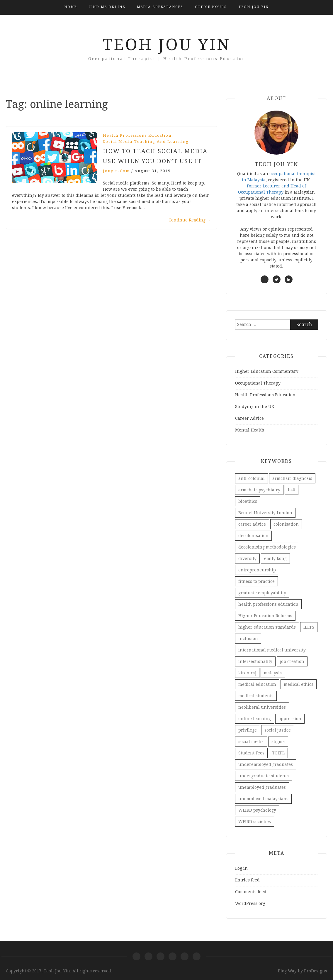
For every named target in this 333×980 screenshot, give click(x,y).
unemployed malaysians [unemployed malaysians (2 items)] (263, 799)
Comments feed (251, 892)
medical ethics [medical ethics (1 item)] (299, 684)
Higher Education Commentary (267, 371)
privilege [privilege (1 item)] (248, 730)
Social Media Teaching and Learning (146, 142)
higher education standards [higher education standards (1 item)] (267, 627)
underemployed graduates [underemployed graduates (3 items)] (266, 764)
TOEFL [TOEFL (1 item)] (278, 753)
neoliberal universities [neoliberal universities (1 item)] (262, 707)
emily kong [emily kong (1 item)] (275, 558)
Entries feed (247, 880)
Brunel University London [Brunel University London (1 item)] (265, 513)
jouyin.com (116, 171)
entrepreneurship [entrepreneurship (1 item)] (257, 570)
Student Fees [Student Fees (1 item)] (251, 753)
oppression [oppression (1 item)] (290, 719)
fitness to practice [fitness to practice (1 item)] (256, 581)
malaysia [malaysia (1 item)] (273, 673)
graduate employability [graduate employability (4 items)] (262, 593)
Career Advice (249, 418)
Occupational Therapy (258, 383)
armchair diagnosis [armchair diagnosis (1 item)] (292, 478)
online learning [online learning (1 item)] (255, 719)
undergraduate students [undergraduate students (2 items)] (264, 776)
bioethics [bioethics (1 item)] (248, 501)
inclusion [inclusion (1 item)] (248, 639)
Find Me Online (107, 7)
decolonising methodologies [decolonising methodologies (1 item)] (267, 547)
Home (70, 7)
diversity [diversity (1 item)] (247, 558)
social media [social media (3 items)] (251, 742)
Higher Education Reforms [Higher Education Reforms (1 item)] (265, 616)
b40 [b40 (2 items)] (292, 490)
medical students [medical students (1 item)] (256, 696)
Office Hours (211, 7)
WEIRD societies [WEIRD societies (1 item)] (255, 822)
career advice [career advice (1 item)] (252, 524)
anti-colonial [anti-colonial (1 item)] (252, 478)
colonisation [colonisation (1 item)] (286, 524)
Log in (241, 868)
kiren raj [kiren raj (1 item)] (247, 673)
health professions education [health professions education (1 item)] (268, 604)
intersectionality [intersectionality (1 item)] (255, 661)
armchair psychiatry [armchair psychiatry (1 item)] (259, 490)
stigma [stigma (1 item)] (278, 742)
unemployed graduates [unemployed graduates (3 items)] (262, 787)
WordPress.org (250, 903)
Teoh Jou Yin (254, 7)
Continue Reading (190, 220)
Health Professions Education (137, 135)
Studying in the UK (255, 407)
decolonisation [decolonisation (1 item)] (253, 536)
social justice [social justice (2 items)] (278, 730)
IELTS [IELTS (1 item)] (309, 627)
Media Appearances (160, 7)
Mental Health (250, 430)
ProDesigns (316, 971)
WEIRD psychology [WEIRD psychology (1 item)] (257, 810)
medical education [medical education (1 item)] (257, 684)
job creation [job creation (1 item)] (292, 661)
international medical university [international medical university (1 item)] (272, 650)
